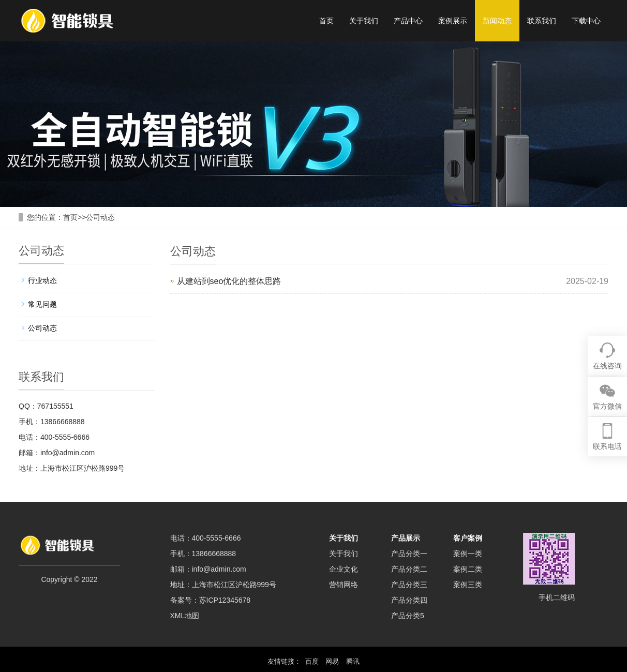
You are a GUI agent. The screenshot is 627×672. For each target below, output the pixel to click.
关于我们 (364, 21)
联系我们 (542, 21)
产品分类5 (408, 616)
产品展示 (406, 538)
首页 (326, 21)
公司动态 (100, 217)
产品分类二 (409, 569)
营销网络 (344, 585)
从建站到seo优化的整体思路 (229, 281)
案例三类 (468, 585)
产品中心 (408, 21)
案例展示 (453, 21)
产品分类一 (409, 554)
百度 (312, 661)
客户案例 (468, 538)
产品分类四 (409, 600)
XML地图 (185, 616)
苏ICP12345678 (225, 600)
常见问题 (42, 304)
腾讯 (353, 661)
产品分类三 (409, 585)
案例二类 (468, 569)
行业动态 (42, 280)
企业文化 (344, 569)
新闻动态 (497, 21)
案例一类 (468, 554)
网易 (332, 661)
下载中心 (586, 21)
